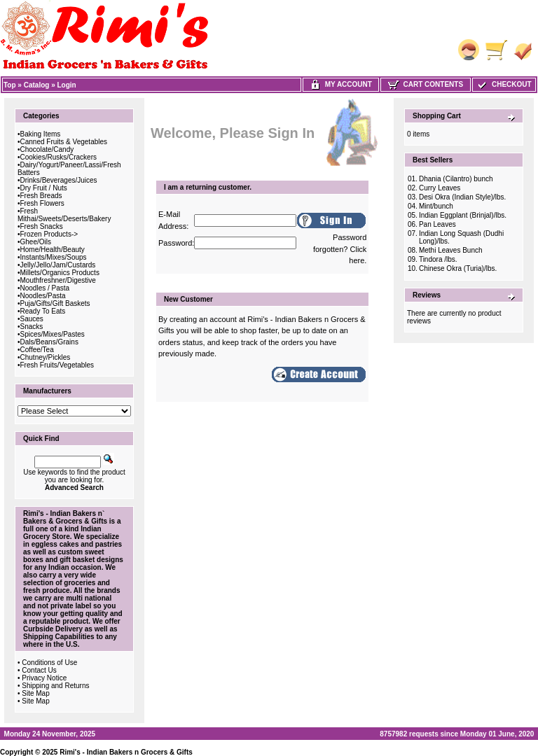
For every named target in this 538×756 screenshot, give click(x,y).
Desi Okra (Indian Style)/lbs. (463, 197)
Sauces (32, 319)
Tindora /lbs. (438, 259)
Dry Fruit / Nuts (44, 188)
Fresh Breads (41, 196)
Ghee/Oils (36, 242)
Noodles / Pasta (45, 288)
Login (67, 85)
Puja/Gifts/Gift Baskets (55, 303)
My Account (341, 84)
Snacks (32, 327)
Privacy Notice (44, 678)
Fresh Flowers (42, 203)
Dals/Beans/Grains (49, 342)
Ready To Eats (43, 311)
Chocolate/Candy (47, 149)
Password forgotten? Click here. (340, 249)
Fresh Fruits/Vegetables (57, 365)
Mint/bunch (436, 206)
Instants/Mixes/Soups (54, 257)
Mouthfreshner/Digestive (58, 280)
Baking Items (41, 134)
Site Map (35, 693)
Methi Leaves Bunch (451, 250)
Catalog (37, 85)
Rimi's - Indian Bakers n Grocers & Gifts (126, 752)
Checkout (504, 84)
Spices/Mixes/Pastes (53, 334)
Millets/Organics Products (60, 273)
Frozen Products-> (49, 234)
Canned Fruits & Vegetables (64, 142)
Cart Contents (426, 84)
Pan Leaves (437, 224)
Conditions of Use (49, 663)
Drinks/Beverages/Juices (59, 180)
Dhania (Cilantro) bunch (456, 179)
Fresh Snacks (42, 226)
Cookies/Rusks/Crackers (58, 157)
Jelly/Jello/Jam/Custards (58, 265)
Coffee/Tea (37, 350)
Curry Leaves (440, 188)
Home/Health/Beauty (53, 250)
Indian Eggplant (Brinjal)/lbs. (463, 215)
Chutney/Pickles (46, 357)
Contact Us (39, 670)
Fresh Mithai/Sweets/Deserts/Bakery (64, 215)
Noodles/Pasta (43, 296)
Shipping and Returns (55, 686)
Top (10, 85)
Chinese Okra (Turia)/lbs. (458, 268)
